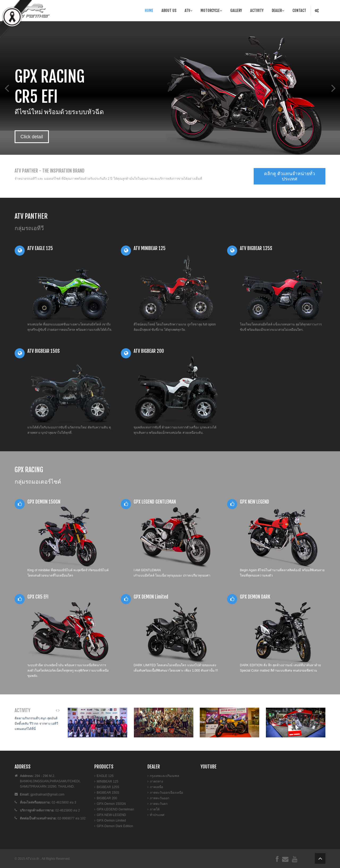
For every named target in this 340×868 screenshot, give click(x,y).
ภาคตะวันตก (159, 804)
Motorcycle (211, 10)
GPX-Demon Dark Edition (115, 826)
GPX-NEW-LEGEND (111, 815)
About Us (169, 10)
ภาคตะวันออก (160, 798)
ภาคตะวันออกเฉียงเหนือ (166, 793)
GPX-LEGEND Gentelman (115, 809)
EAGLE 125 (105, 776)
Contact (299, 10)
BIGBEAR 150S (108, 793)
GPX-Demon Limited (111, 820)
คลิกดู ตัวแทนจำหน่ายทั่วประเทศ (290, 176)
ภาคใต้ (155, 809)
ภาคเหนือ (156, 787)
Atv (188, 10)
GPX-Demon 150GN (111, 804)
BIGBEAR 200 (107, 798)
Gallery (236, 10)
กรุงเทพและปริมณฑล (164, 776)
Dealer (278, 10)
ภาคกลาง (156, 781)
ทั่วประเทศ (157, 815)
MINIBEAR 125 (107, 781)
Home (149, 10)
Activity (257, 10)
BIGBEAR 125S (108, 787)
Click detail (32, 137)
